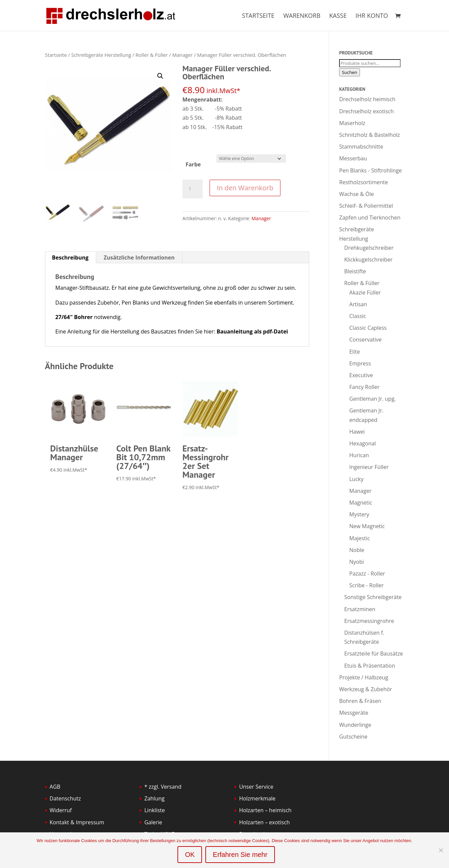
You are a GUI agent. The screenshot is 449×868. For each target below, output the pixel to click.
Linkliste (154, 810)
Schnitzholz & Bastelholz (370, 135)
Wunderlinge (355, 725)
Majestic (359, 538)
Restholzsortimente (363, 182)
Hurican (359, 455)
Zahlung (154, 798)
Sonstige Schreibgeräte (373, 597)
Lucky (356, 479)
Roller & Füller (152, 55)
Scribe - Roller (366, 585)
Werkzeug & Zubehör (365, 689)
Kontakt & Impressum (77, 822)
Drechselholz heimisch (367, 99)
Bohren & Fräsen (360, 701)
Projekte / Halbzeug (364, 677)
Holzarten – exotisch (264, 822)
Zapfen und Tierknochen (370, 218)
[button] (160, 76)
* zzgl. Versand (163, 787)
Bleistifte (355, 271)
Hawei (357, 432)
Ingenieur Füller (369, 467)
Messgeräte (354, 713)
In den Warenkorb (245, 188)
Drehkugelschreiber (369, 248)
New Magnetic (367, 526)
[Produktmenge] (193, 189)
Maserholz (352, 123)
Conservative (365, 340)
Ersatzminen (360, 609)
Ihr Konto (372, 16)
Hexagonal (362, 443)
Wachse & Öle (356, 194)
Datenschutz (65, 798)
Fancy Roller (364, 387)
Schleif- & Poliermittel (366, 206)
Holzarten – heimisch (265, 810)
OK (190, 855)
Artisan (358, 304)
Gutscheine (353, 737)
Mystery (359, 514)
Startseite (258, 16)
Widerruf (61, 810)
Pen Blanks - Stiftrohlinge (370, 170)
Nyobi (357, 562)
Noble (357, 550)
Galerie (153, 822)
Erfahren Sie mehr (240, 855)
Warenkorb (302, 16)
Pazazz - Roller (367, 574)
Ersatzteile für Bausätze (374, 654)
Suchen (350, 72)
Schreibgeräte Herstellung (101, 55)
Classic (358, 316)
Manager (182, 55)
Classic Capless (368, 328)
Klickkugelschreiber (368, 260)
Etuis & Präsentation (370, 666)
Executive (361, 375)
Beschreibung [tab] (70, 258)
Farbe (193, 164)
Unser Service (256, 787)
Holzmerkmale (257, 798)
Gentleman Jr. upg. (373, 399)
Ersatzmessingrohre (369, 621)
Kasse (338, 16)
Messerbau (353, 158)
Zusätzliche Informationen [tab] (139, 258)
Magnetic (361, 503)
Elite (355, 352)
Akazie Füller (365, 292)
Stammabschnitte (361, 147)
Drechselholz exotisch (366, 111)
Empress (360, 363)
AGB (55, 787)
